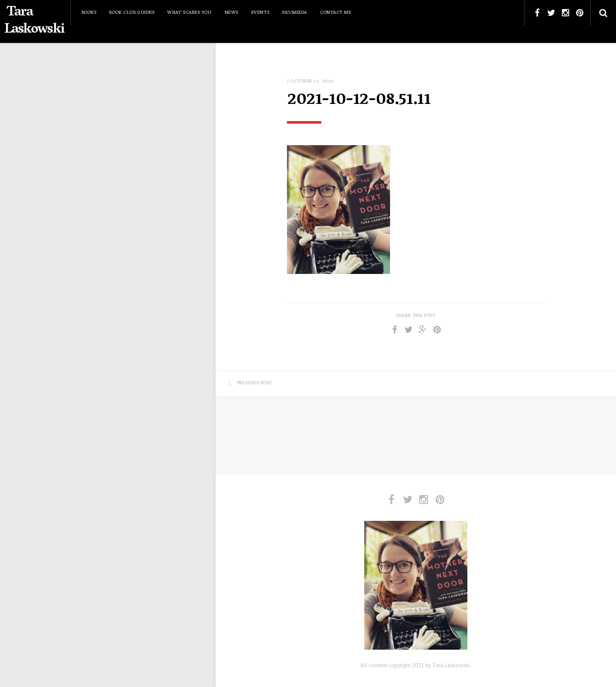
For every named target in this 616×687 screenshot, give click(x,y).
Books (89, 13)
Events (260, 13)
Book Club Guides (132, 13)
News (232, 13)
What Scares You (189, 13)
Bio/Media (295, 13)
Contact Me (336, 13)
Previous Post (250, 383)
